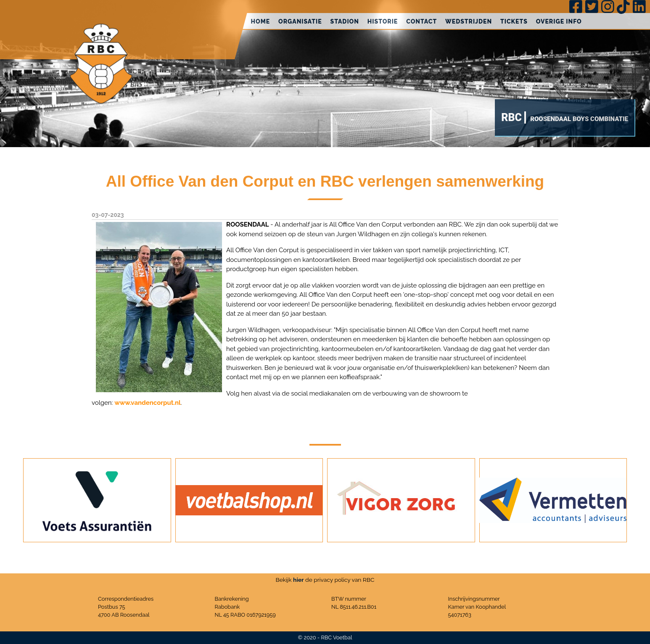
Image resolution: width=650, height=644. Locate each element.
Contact (421, 21)
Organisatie (300, 21)
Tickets (514, 21)
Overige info (559, 21)
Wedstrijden (469, 21)
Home (261, 21)
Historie (383, 21)
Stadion (345, 21)
